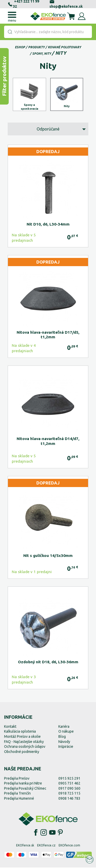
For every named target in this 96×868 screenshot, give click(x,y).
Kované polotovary (65, 47)
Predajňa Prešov (17, 779)
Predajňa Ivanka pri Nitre (23, 784)
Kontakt (10, 727)
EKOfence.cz (46, 846)
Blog (62, 737)
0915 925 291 (69, 779)
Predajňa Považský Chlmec (25, 789)
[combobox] (48, 32)
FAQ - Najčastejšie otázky (24, 742)
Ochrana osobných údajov (25, 747)
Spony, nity (42, 54)
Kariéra (64, 727)
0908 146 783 (69, 799)
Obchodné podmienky (22, 752)
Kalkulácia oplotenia (20, 732)
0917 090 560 (69, 789)
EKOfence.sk (25, 846)
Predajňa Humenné (19, 799)
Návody (64, 742)
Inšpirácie (66, 747)
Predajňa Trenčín (17, 794)
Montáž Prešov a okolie (22, 737)
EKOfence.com (69, 846)
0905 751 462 (69, 784)
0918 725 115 (69, 794)
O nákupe (66, 732)
